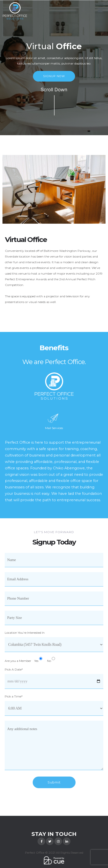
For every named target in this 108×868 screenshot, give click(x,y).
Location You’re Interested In (25, 633)
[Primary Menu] (100, 10)
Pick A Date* (14, 669)
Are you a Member (18, 661)
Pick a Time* (14, 696)
